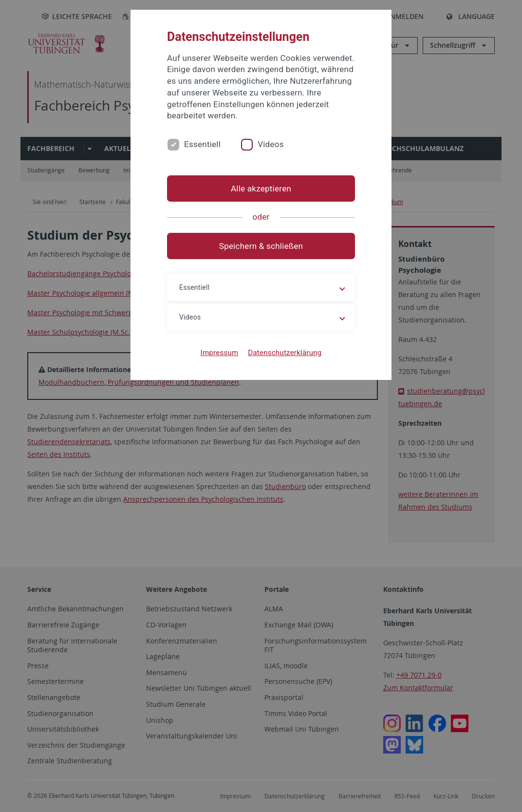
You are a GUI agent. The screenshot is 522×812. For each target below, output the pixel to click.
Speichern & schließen (261, 246)
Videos (271, 144)
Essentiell (202, 144)
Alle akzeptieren (261, 189)
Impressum (220, 353)
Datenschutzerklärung (285, 353)
